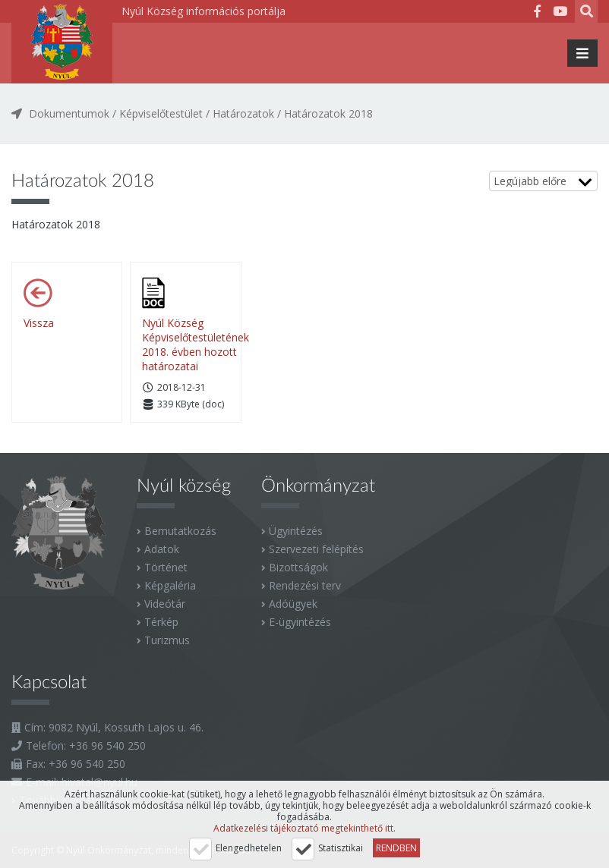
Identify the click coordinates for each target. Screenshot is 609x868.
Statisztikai (341, 848)
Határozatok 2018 (328, 113)
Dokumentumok (69, 113)
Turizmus (167, 640)
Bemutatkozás (180, 531)
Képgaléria (170, 585)
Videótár (165, 604)
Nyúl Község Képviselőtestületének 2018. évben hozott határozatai (196, 344)
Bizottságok (298, 567)
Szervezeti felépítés (316, 549)
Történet (166, 567)
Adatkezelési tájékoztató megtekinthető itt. (304, 828)
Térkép (161, 622)
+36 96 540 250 (107, 745)
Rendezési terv (305, 585)
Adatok (162, 549)
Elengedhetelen (249, 848)
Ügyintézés (296, 531)
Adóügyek (293, 604)
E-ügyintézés (300, 622)
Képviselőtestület (161, 113)
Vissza (39, 323)
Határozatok (243, 113)
